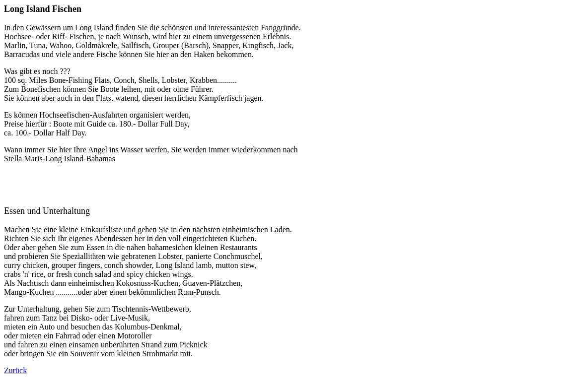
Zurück (15, 370)
